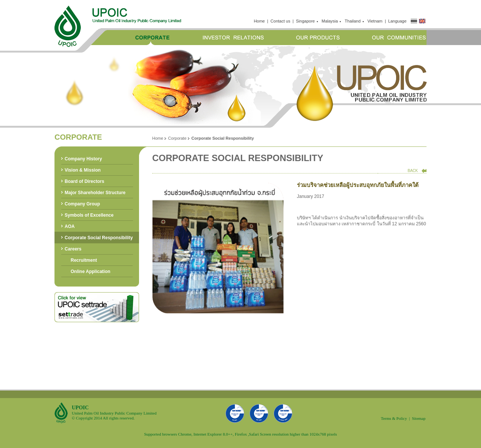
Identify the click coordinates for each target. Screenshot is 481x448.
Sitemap (419, 418)
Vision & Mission (83, 170)
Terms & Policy (394, 418)
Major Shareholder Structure (95, 193)
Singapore (307, 21)
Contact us (281, 21)
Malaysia (331, 21)
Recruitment (84, 260)
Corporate (177, 138)
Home (259, 21)
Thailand (354, 21)
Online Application (91, 272)
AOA (70, 226)
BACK (413, 171)
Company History (83, 159)
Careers (73, 249)
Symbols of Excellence (89, 215)
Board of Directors (84, 181)
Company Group (82, 204)
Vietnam (375, 21)
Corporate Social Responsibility (99, 238)
